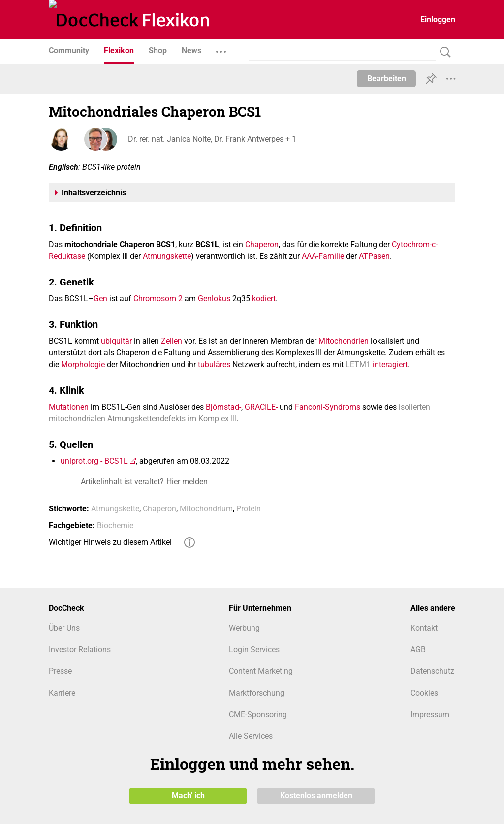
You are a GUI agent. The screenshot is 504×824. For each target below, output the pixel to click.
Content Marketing (261, 671)
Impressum (430, 714)
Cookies (424, 693)
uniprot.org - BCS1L (94, 461)
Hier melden (187, 482)
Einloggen (438, 19)
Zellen (172, 341)
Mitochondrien (344, 341)
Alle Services (251, 736)
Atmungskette (167, 256)
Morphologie (83, 364)
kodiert (264, 299)
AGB (418, 650)
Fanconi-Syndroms (328, 407)
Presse (60, 671)
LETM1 (358, 364)
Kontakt (424, 628)
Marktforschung (257, 693)
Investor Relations (80, 650)
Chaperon (262, 244)
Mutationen (69, 407)
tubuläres (214, 364)
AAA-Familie (323, 256)
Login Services (254, 650)
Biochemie (115, 525)
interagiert (390, 364)
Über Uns (64, 628)
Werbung (244, 628)
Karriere (62, 693)
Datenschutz (432, 671)
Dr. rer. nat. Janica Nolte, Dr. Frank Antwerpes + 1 (212, 139)
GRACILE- (261, 407)
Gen (100, 299)
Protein (249, 509)
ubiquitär (116, 341)
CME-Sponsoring (258, 714)
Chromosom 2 (158, 299)
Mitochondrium (206, 509)
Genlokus (214, 299)
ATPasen (374, 256)
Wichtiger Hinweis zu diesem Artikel (110, 542)
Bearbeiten (387, 79)
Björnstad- (223, 407)
